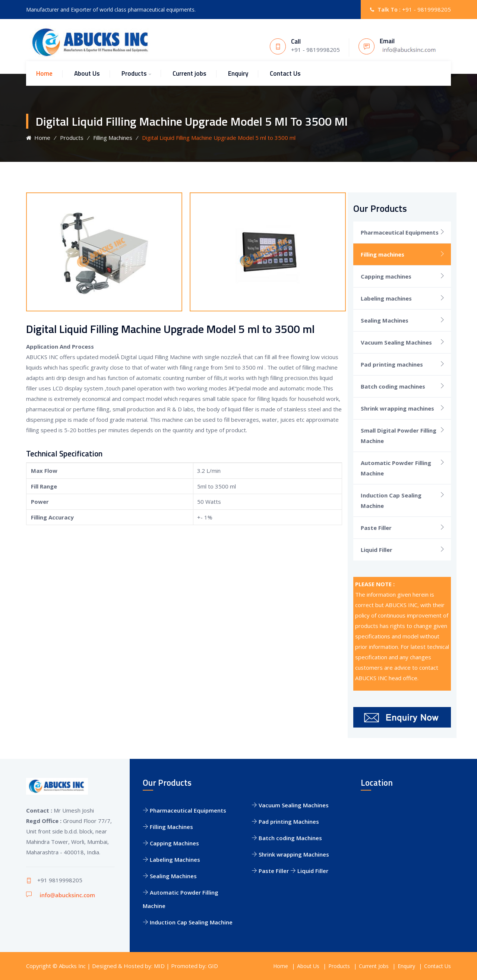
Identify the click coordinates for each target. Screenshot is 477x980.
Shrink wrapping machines (397, 408)
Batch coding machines (393, 386)
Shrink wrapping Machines (290, 854)
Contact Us (285, 73)
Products (134, 73)
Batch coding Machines (287, 838)
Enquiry (238, 73)
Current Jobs (374, 966)
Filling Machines (113, 138)
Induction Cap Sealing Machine (391, 500)
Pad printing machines (392, 364)
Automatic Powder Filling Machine (396, 468)
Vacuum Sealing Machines (396, 342)
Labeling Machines (171, 860)
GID (213, 966)
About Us (87, 73)
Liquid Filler (377, 550)
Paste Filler (376, 528)
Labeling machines (386, 298)
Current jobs (189, 73)
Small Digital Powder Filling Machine (399, 436)
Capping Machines (171, 843)
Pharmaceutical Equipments (400, 232)
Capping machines (386, 276)
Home (44, 73)
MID (159, 966)
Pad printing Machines (285, 822)
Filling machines (383, 254)
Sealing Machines (385, 320)
